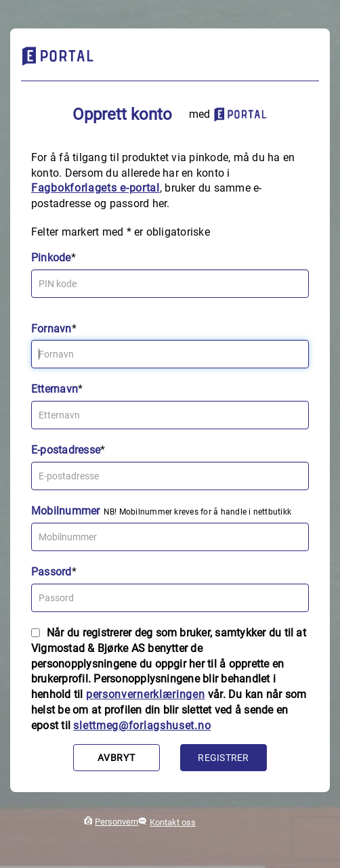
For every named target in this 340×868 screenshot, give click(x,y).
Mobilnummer (66, 511)
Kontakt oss (173, 822)
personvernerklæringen (146, 694)
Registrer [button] (223, 758)
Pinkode (51, 258)
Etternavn (55, 389)
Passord (51, 572)
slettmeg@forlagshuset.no (142, 725)
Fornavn (51, 329)
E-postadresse (66, 450)
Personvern (116, 822)
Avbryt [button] (116, 758)
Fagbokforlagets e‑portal (95, 188)
